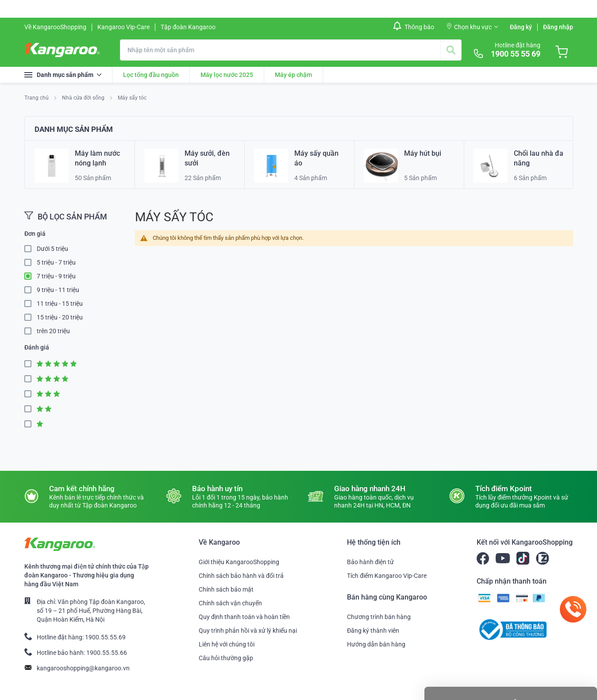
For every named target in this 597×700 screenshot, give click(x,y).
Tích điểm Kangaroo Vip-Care (387, 576)
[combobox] (291, 50)
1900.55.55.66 (107, 653)
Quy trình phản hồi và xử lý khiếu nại (248, 631)
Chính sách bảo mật (226, 589)
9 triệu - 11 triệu (58, 290)
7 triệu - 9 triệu (56, 276)
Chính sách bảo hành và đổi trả (241, 576)
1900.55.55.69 (105, 637)
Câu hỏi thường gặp (226, 658)
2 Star (31, 409)
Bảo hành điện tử (370, 562)
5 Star (31, 364)
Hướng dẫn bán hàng (376, 644)
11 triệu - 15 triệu (60, 304)
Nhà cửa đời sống (84, 98)
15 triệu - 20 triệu (60, 317)
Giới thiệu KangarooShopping (239, 562)
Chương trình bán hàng (379, 617)
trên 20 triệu (53, 331)
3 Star (31, 394)
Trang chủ (37, 98)
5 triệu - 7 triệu (56, 262)
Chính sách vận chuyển (230, 603)
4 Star (31, 379)
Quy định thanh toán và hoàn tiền (244, 617)
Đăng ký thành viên (373, 631)
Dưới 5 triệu (52, 249)
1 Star (31, 424)
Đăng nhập (558, 27)
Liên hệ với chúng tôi (227, 644)
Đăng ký (521, 27)
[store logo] (62, 50)
